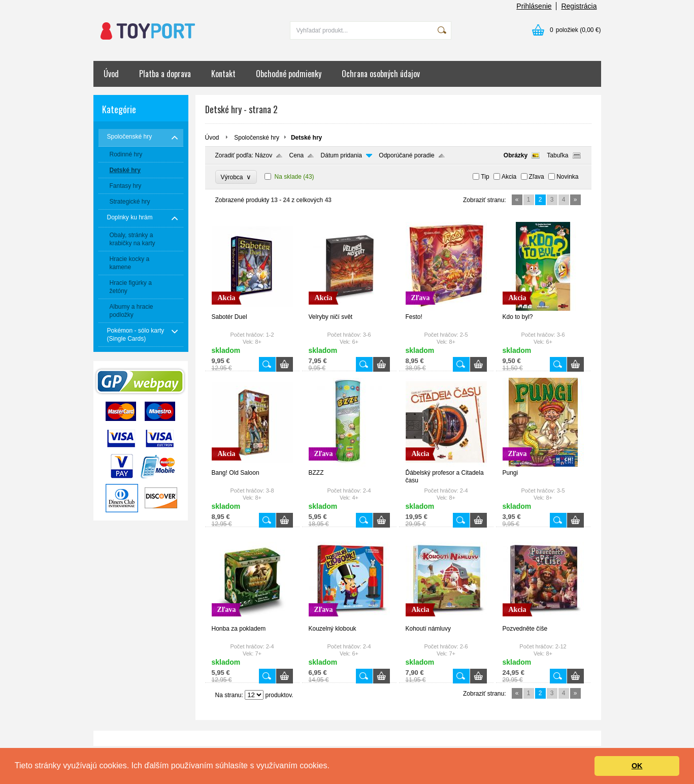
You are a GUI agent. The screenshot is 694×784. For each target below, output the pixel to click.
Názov (263, 155)
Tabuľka (557, 155)
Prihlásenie (534, 6)
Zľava (537, 177)
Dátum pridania (341, 155)
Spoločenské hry (257, 138)
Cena (297, 155)
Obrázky (516, 155)
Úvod (111, 74)
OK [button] (637, 766)
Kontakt (223, 74)
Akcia (509, 177)
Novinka (567, 177)
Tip (485, 177)
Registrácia (579, 6)
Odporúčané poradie (406, 155)
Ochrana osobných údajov (381, 74)
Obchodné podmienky (289, 74)
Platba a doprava (165, 74)
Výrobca (236, 177)
